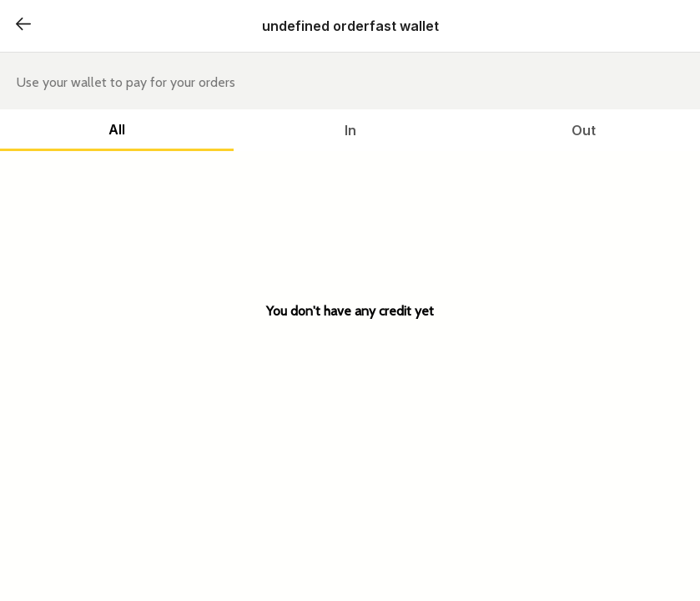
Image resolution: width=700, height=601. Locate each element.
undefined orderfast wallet (350, 26)
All (117, 129)
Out (584, 130)
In (350, 130)
